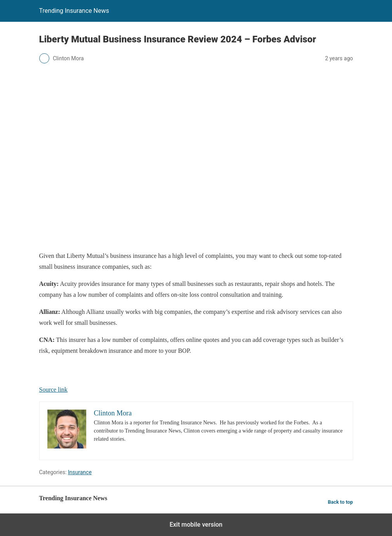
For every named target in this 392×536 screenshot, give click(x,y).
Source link (53, 390)
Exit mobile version (196, 525)
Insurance (80, 472)
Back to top (341, 502)
